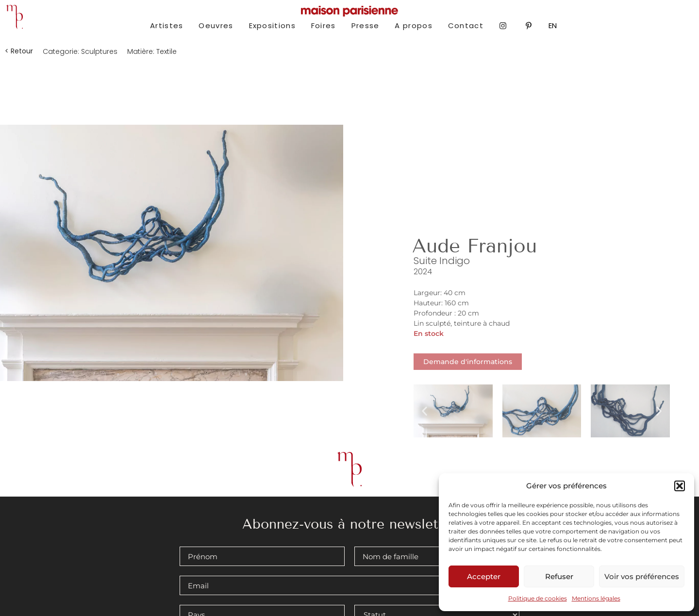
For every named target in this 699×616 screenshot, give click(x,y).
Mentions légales (596, 598)
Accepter (484, 576)
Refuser (559, 576)
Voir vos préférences (642, 576)
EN (553, 25)
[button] (680, 486)
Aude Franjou (474, 246)
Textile (166, 51)
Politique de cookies (538, 598)
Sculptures (99, 51)
